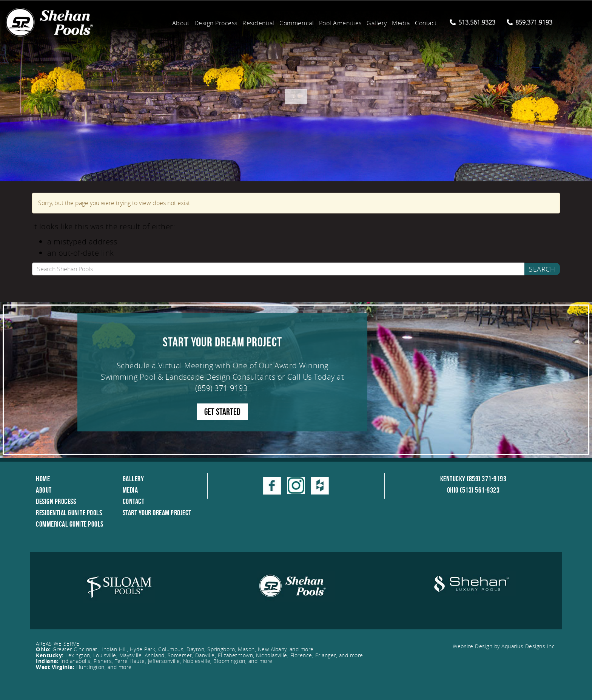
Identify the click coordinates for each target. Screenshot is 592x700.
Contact (426, 23)
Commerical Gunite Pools (70, 524)
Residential (258, 23)
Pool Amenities (340, 23)
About (181, 23)
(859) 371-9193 (221, 388)
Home (43, 479)
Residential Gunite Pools (69, 513)
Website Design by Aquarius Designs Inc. (504, 646)
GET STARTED (222, 412)
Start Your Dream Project (157, 513)
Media (401, 23)
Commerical (297, 23)
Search (542, 269)
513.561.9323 (473, 22)
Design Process (216, 23)
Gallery (377, 23)
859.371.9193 (530, 22)
